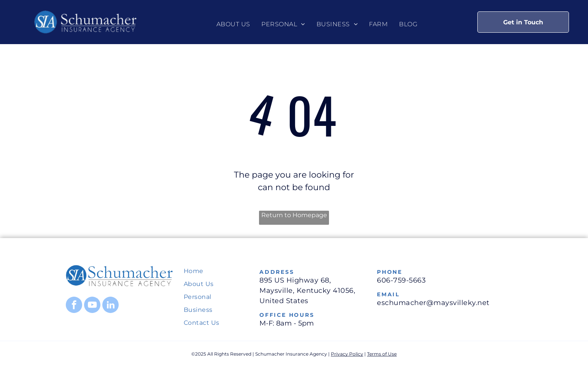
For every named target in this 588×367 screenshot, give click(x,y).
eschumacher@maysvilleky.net (433, 303)
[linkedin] (110, 306)
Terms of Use (382, 354)
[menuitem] (233, 24)
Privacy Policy (347, 354)
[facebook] (74, 306)
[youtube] (92, 306)
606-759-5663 (401, 280)
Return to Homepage (294, 215)
